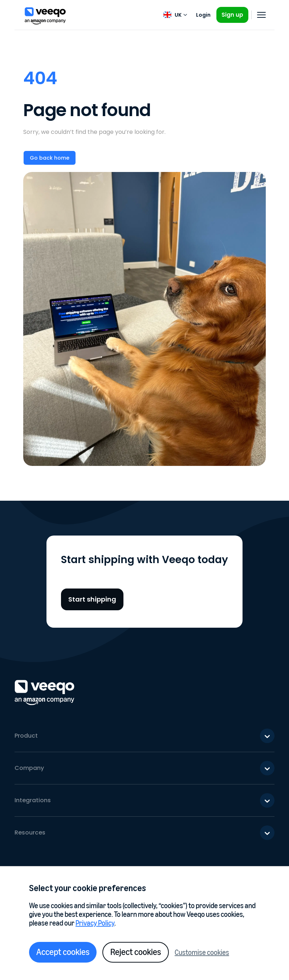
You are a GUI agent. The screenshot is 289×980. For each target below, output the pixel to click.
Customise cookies (202, 952)
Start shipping (92, 599)
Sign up (232, 15)
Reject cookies (136, 952)
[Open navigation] (261, 15)
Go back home (50, 158)
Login (203, 15)
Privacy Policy (95, 923)
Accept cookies (63, 952)
